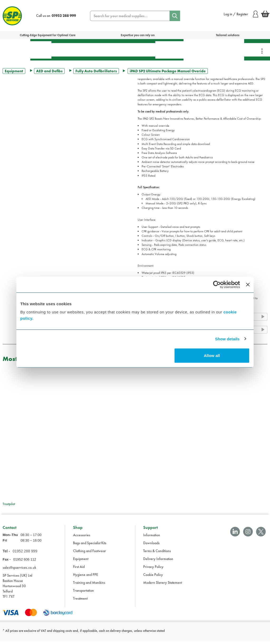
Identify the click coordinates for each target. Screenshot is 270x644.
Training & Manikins (198, 50)
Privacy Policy (153, 569)
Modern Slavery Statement (163, 585)
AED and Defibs (49, 71)
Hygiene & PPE (169, 50)
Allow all (212, 356)
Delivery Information (158, 561)
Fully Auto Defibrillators (96, 71)
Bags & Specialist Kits (15, 50)
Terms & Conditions (157, 553)
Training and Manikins (89, 585)
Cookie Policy (153, 577)
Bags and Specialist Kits (90, 546)
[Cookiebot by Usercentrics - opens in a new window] (217, 284)
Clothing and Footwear (90, 553)
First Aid (41, 50)
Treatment (67, 50)
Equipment (99, 50)
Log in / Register (241, 14)
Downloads (151, 546)
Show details (227, 339)
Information (152, 538)
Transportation (135, 50)
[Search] (175, 16)
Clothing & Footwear (229, 50)
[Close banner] (248, 284)
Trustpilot (9, 504)
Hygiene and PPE (86, 577)
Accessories (82, 538)
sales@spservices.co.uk (19, 570)
